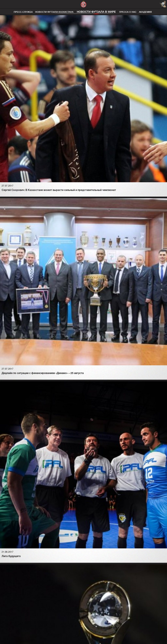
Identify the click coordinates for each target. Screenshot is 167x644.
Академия (145, 12)
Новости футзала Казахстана (54, 12)
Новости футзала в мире (96, 12)
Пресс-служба (23, 12)
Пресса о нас (128, 12)
